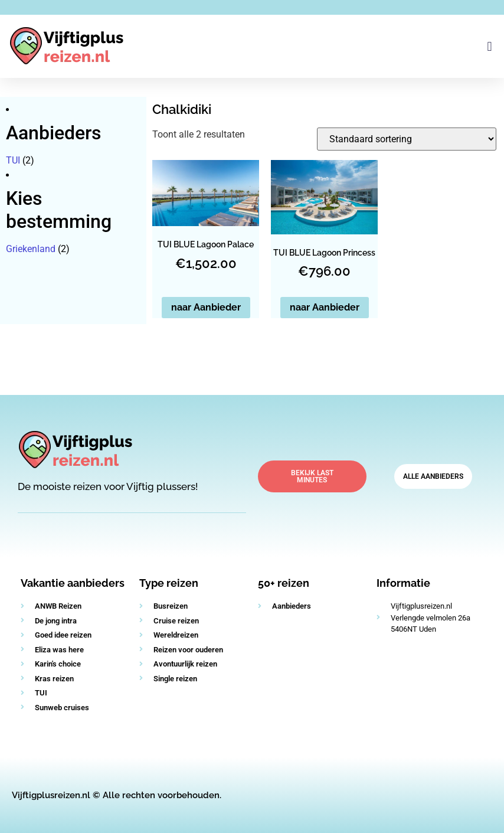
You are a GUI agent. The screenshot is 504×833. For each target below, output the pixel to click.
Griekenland (31, 249)
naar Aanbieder (206, 307)
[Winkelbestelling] (407, 139)
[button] (490, 46)
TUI (13, 160)
